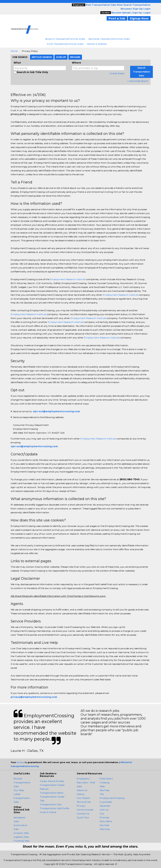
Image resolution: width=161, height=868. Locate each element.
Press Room (106, 779)
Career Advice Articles (52, 781)
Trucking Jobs (21, 841)
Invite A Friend (48, 812)
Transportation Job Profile (54, 808)
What (17, 63)
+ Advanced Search (138, 81)
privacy (20, 762)
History (81, 794)
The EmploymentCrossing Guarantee (112, 798)
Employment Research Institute (68, 279)
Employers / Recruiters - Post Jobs (86, 782)
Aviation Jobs (21, 833)
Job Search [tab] (20, 57)
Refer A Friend (97, 44)
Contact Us (83, 814)
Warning (105, 829)
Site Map (104, 790)
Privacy (81, 806)
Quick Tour (83, 817)
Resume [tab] (75, 57)
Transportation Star (51, 804)
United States (117, 73)
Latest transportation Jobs (22, 798)
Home (14, 51)
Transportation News (52, 793)
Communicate (85, 810)
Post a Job (117, 18)
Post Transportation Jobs (65, 44)
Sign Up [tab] (61, 57)
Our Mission (83, 798)
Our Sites (19, 790)
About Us (82, 790)
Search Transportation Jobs (65, 39)
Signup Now (139, 18)
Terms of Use (84, 802)
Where (76, 63)
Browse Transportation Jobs (109, 39)
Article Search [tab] (42, 57)
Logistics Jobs (21, 837)
